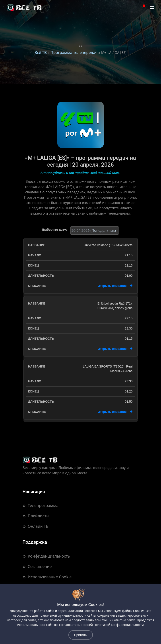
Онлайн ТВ (36, 526)
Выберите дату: (54, 230)
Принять (80, 635)
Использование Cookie (47, 577)
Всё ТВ (41, 52)
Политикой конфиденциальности (119, 625)
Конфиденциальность (46, 556)
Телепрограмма (41, 505)
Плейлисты (36, 516)
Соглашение (37, 566)
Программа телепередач (74, 52)
